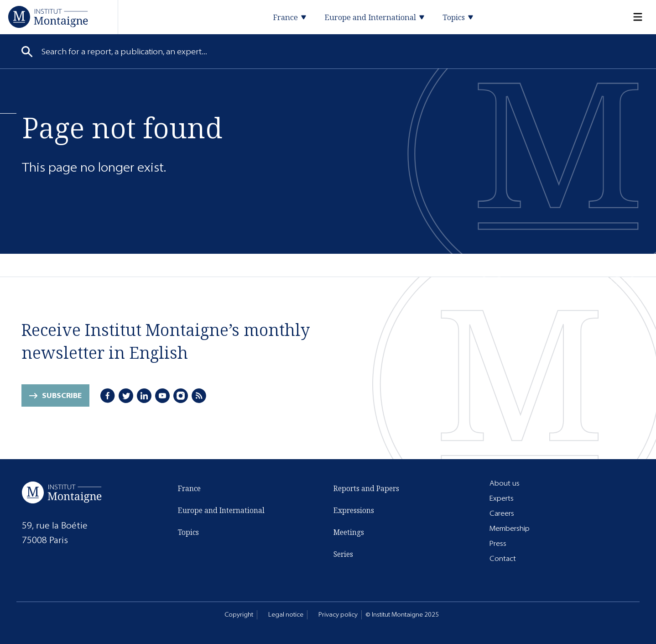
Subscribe (62, 395)
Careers (502, 513)
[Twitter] (126, 396)
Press (498, 543)
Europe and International (221, 510)
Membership (510, 528)
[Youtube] (162, 396)
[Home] (48, 17)
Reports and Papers (366, 488)
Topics (188, 532)
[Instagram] (181, 396)
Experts (502, 498)
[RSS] (199, 396)
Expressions (354, 510)
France (189, 488)
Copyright (239, 615)
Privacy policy (338, 615)
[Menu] (632, 17)
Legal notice (286, 615)
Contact (503, 558)
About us (505, 483)
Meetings (349, 532)
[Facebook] (108, 396)
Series (343, 554)
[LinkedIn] (144, 396)
